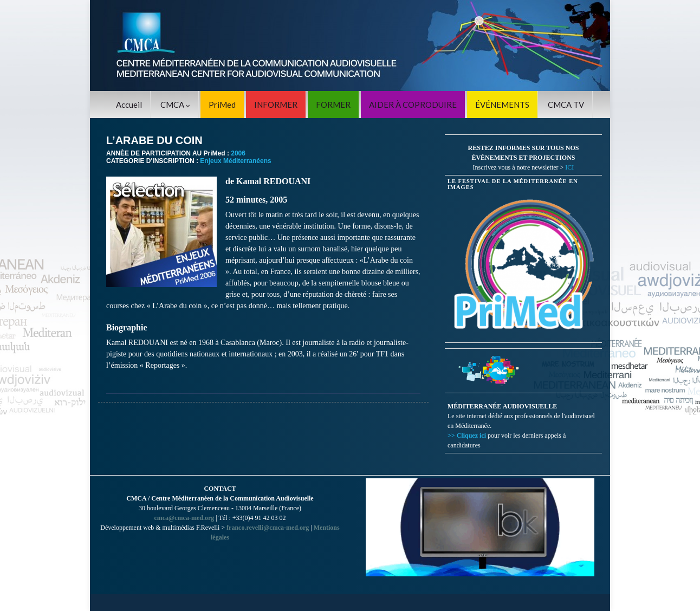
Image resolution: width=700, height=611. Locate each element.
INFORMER (276, 105)
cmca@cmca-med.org (184, 518)
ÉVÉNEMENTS (502, 105)
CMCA (175, 105)
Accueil (129, 105)
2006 (238, 153)
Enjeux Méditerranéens (235, 161)
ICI (569, 167)
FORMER (333, 105)
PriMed (222, 105)
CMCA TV (566, 105)
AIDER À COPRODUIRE (413, 105)
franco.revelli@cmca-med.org (268, 528)
